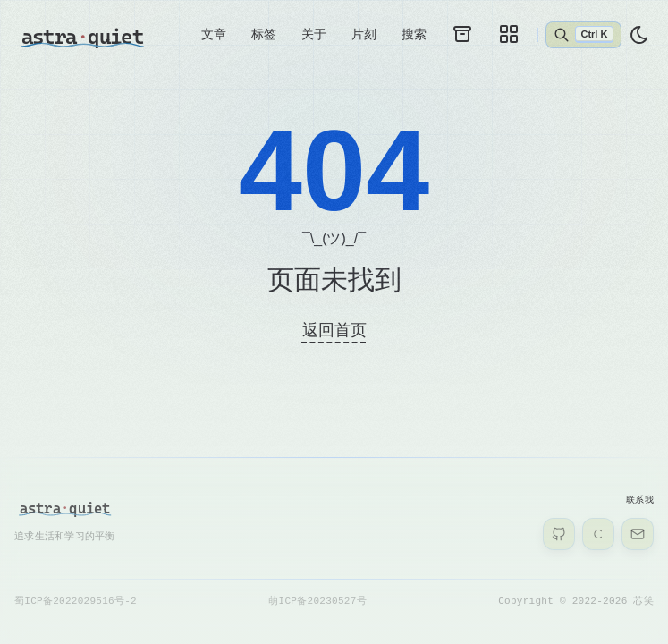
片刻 (364, 34)
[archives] (462, 34)
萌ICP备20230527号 (317, 601)
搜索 (414, 34)
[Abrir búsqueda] (583, 35)
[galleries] (509, 34)
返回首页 (334, 330)
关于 (314, 34)
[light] (639, 35)
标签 (264, 34)
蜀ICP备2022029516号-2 (76, 601)
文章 (214, 34)
